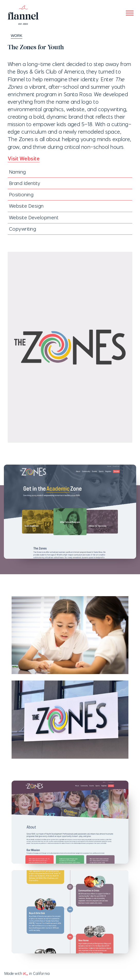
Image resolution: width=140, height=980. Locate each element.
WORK (14, 36)
